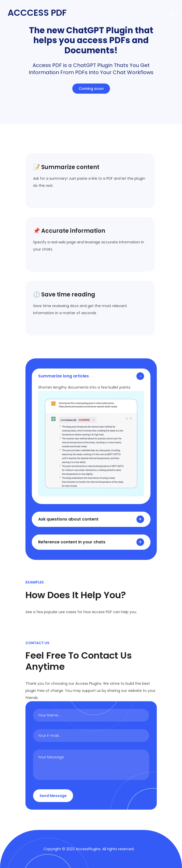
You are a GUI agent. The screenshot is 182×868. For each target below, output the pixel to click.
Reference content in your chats (72, 542)
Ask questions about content (68, 519)
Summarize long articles (64, 376)
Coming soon (91, 89)
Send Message (53, 796)
